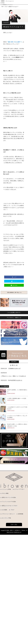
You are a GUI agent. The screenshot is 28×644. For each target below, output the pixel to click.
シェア (15, 277)
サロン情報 (5, 493)
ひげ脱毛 (5, 510)
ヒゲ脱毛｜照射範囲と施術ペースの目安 (17, 398)
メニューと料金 (7, 489)
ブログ (13, 510)
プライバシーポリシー (9, 514)
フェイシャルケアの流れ (9, 502)
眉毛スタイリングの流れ (9, 497)
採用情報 (21, 514)
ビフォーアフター (19, 489)
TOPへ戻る (14, 525)
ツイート (15, 281)
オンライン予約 (7, 518)
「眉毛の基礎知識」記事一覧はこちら (14, 292)
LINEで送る (15, 285)
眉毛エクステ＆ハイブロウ (10, 506)
